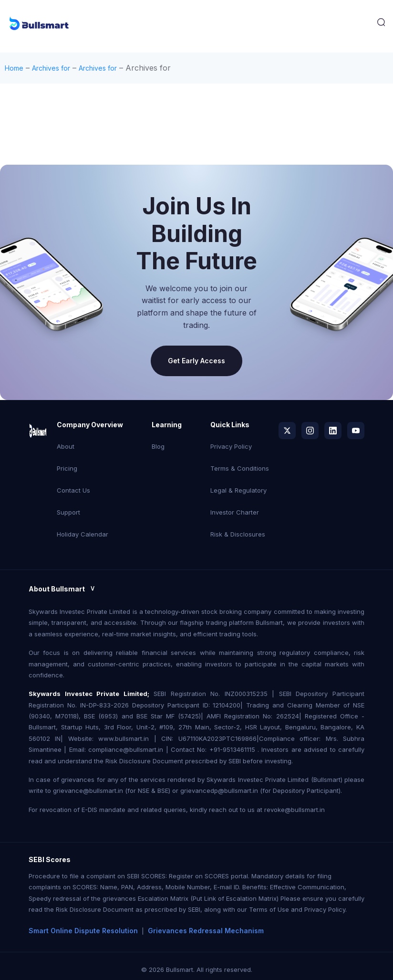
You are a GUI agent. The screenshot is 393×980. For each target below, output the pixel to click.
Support (68, 512)
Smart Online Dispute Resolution (83, 931)
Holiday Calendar (83, 534)
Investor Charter (235, 512)
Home (14, 68)
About (66, 446)
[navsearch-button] (381, 24)
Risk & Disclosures (238, 534)
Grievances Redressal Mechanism (206, 931)
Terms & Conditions (240, 468)
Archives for (51, 68)
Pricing (67, 468)
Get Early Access (196, 361)
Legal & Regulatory (238, 490)
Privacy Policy (231, 446)
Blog (158, 446)
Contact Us (73, 490)
